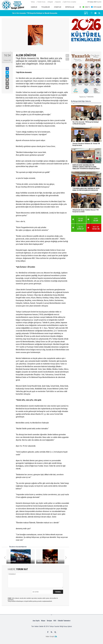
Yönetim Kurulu (41, 2)
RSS (55, 621)
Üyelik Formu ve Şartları (70, 2)
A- (67, 59)
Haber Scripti (50, 636)
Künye (43, 621)
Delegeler (50, 2)
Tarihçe (33, 2)
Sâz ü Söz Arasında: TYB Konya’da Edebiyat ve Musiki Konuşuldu (35, 13)
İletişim (49, 621)
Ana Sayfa (36, 621)
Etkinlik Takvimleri (64, 621)
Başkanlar (58, 2)
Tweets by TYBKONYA (86, 97)
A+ (67, 55)
